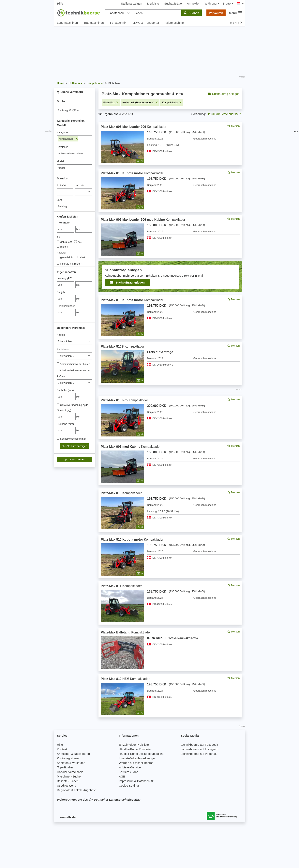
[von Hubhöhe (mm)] (65, 430)
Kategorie (62, 132)
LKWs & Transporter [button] (146, 23)
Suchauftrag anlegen (224, 94)
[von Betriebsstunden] (65, 312)
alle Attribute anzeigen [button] (75, 446)
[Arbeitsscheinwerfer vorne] (58, 370)
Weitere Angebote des (99, 800)
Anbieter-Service (130, 767)
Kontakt (62, 749)
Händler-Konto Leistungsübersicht (141, 754)
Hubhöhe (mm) (65, 424)
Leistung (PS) (65, 278)
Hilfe (60, 3)
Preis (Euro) (64, 223)
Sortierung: (198, 114)
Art (59, 237)
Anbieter (62, 253)
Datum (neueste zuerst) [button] (224, 114)
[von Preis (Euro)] (65, 229)
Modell (61, 161)
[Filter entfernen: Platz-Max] (111, 102)
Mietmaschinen (175, 23)
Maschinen (75, 460)
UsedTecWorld (67, 786)
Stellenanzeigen (132, 3)
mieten (62, 247)
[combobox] (75, 153)
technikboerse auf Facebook (199, 745)
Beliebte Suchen (68, 781)
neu (78, 242)
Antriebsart (63, 349)
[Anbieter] (58, 257)
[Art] (58, 242)
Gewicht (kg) (64, 410)
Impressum (126, 781)
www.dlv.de (68, 817)
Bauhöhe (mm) (65, 390)
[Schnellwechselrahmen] (58, 438)
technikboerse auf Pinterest (199, 754)
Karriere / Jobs (128, 772)
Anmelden (194, 3)
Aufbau (61, 376)
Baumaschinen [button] (94, 23)
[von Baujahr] (65, 299)
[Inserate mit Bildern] (58, 263)
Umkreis (79, 185)
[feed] (170, 420)
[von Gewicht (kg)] (65, 417)
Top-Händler (65, 767)
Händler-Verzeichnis (70, 772)
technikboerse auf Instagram (199, 749)
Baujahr (61, 292)
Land (60, 200)
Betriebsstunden (66, 306)
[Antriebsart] (75, 356)
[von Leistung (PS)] (65, 285)
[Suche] (75, 110)
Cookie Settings (129, 786)
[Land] (75, 206)
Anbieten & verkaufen (71, 763)
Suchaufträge (173, 3)
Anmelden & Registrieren (74, 754)
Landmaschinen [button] (67, 23)
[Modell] (75, 168)
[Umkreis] (83, 192)
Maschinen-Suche (69, 776)
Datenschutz (145, 781)
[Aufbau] (75, 383)
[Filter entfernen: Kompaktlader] (172, 102)
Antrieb (61, 335)
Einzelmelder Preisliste (134, 745)
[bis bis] (84, 229)
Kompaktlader (68, 139)
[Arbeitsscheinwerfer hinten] (58, 364)
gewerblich (65, 257)
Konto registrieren (69, 758)
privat (80, 257)
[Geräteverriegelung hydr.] (58, 405)
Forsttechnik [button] (118, 23)
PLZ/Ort (61, 185)
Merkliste (153, 3)
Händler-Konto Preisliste (135, 749)
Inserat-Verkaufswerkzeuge (137, 758)
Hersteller (62, 147)
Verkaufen (216, 13)
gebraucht (64, 242)
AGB (122, 776)
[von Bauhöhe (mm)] (65, 397)
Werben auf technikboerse (136, 763)
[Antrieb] (75, 341)
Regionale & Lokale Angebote (77, 790)
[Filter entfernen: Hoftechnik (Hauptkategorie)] (140, 102)
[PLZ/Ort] (65, 192)
